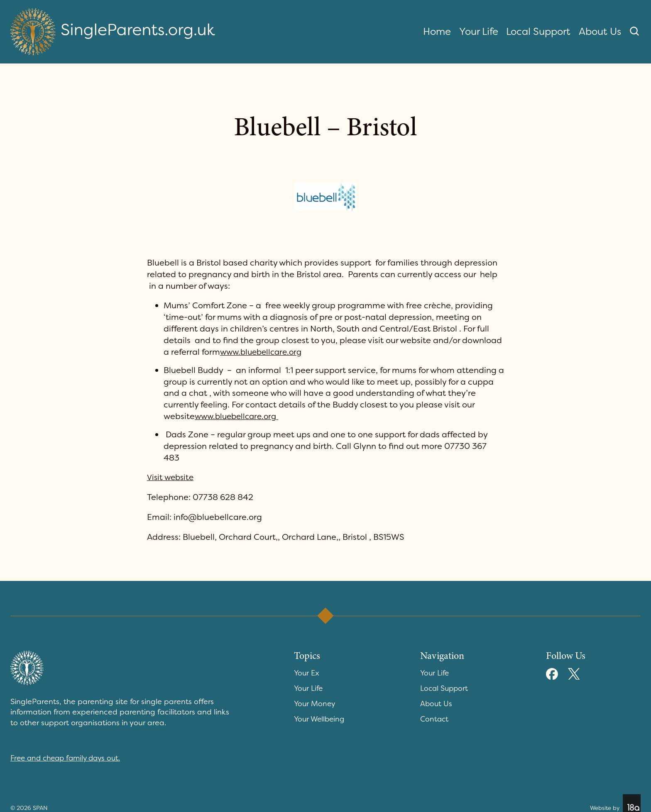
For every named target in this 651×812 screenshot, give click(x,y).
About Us (600, 32)
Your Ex (307, 673)
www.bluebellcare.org (263, 352)
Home (437, 32)
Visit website (172, 477)
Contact (435, 719)
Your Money (315, 704)
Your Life (479, 32)
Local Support (538, 32)
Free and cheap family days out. (69, 758)
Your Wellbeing (321, 719)
